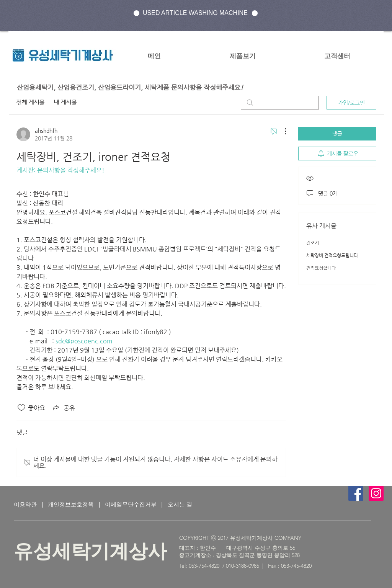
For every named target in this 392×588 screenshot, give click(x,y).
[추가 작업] (281, 131)
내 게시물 (65, 102)
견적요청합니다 (321, 268)
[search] (280, 103)
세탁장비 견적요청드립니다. (333, 255)
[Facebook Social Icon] (356, 493)
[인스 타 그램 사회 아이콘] (376, 493)
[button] (243, 56)
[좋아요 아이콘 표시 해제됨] (21, 408)
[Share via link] (63, 408)
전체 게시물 (31, 102)
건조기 (313, 243)
